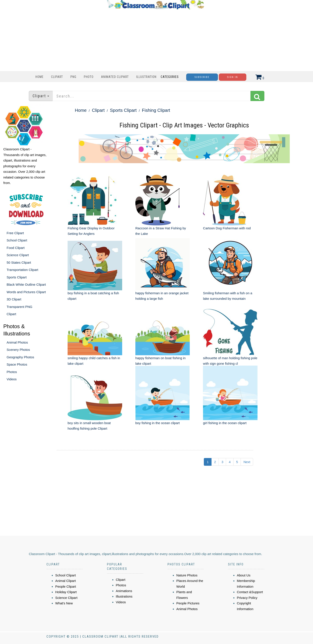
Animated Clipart (115, 77)
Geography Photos (20, 357)
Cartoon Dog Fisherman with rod (227, 228)
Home (40, 77)
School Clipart (17, 240)
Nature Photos (187, 575)
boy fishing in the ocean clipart (158, 423)
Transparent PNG (19, 307)
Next (247, 462)
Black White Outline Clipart (26, 284)
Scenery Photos (18, 350)
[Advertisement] (155, 40)
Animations (124, 591)
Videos (12, 379)
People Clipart (66, 586)
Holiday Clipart (66, 592)
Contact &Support (250, 592)
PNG (73, 77)
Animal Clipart (65, 581)
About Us (244, 575)
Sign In (233, 77)
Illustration (146, 77)
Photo (89, 77)
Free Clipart (15, 233)
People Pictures (188, 603)
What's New (64, 603)
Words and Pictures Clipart (26, 292)
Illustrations (124, 596)
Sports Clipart (17, 277)
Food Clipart (16, 248)
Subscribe (202, 77)
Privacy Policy (247, 598)
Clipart (57, 77)
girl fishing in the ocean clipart (225, 423)
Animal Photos (17, 342)
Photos (12, 372)
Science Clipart (18, 255)
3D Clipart (14, 299)
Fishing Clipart (156, 110)
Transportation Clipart (22, 270)
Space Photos (17, 364)
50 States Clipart (19, 262)
